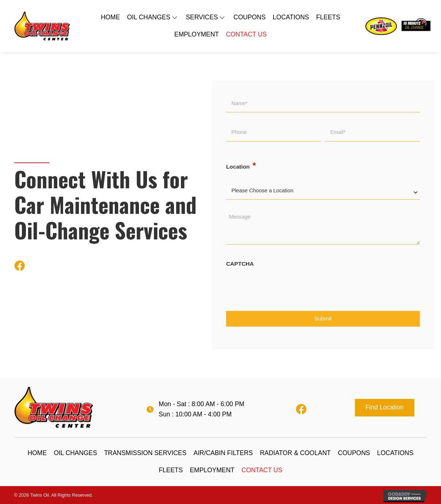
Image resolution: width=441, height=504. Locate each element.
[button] (385, 407)
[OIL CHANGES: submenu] (175, 18)
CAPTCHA (240, 264)
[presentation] (280, 289)
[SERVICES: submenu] (222, 18)
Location (241, 166)
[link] (111, 17)
